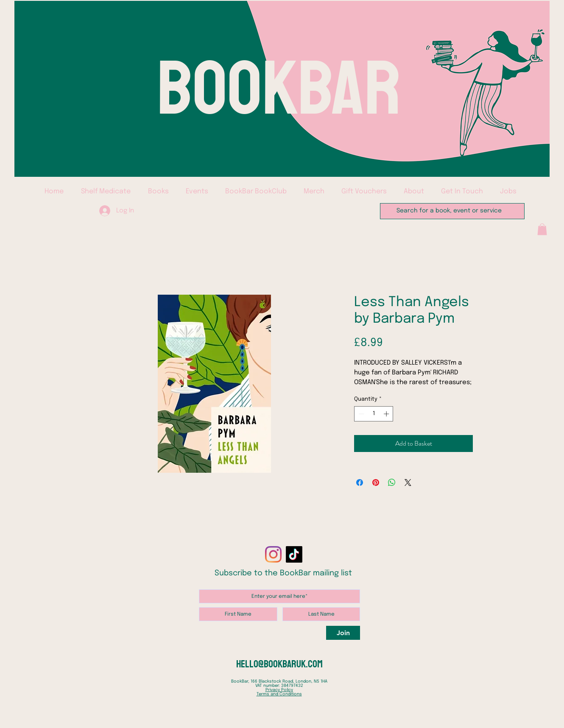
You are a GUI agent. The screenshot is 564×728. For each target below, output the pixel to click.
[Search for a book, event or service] (451, 211)
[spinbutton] (374, 414)
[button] (542, 229)
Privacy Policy (279, 690)
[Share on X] (408, 483)
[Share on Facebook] (360, 483)
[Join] (343, 633)
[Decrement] (360, 414)
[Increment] (387, 414)
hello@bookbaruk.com (279, 664)
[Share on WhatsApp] (392, 483)
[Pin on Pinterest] (376, 483)
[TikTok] (294, 554)
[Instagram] (273, 554)
